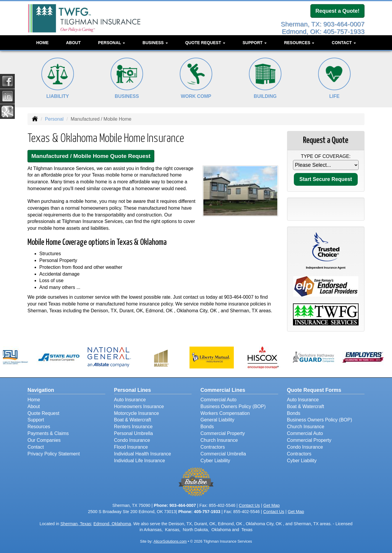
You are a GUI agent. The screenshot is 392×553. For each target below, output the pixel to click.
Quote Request (43, 413)
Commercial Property (223, 433)
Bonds (207, 427)
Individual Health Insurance (143, 454)
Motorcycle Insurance (137, 413)
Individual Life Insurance (140, 461)
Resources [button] (299, 43)
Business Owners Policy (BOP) (233, 406)
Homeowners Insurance (139, 406)
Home (42, 43)
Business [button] (155, 43)
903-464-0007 (239, 297)
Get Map (272, 505)
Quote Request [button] (205, 43)
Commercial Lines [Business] (223, 390)
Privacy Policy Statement (54, 454)
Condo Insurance (132, 440)
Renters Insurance (133, 427)
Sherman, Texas (76, 524)
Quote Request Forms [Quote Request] (314, 390)
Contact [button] (344, 43)
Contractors (213, 447)
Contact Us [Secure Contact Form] (249, 505)
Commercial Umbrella (223, 454)
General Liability (217, 420)
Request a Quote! (337, 11)
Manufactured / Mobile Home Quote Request (91, 156)
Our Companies (44, 440)
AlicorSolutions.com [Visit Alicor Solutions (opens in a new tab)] (170, 541)
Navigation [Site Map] (41, 390)
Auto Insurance (130, 400)
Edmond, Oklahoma (112, 524)
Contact (36, 447)
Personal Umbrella (134, 433)
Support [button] (255, 43)
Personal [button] (112, 43)
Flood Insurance (131, 447)
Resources (39, 427)
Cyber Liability (215, 461)
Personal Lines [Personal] (133, 390)
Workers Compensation (225, 413)
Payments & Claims (48, 433)
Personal (54, 119)
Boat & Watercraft (133, 420)
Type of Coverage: (326, 156)
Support (36, 420)
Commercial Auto (218, 400)
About (73, 43)
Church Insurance (219, 440)
